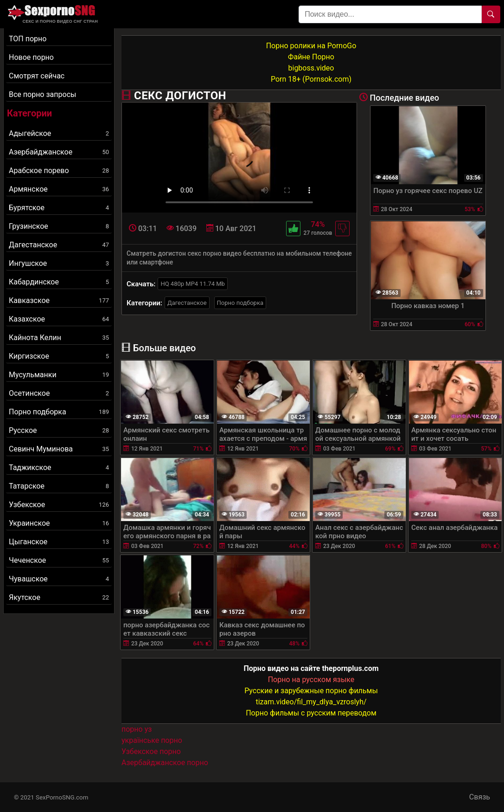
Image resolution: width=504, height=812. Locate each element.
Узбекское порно (151, 751)
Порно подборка (59, 412)
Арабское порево (59, 171)
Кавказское (59, 300)
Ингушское (59, 263)
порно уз (137, 729)
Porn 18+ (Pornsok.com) (311, 79)
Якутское (59, 597)
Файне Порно (311, 57)
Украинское (59, 523)
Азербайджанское (59, 152)
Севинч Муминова (59, 449)
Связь (480, 797)
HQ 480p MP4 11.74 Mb (193, 284)
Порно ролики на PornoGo (311, 46)
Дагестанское (59, 245)
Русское (59, 430)
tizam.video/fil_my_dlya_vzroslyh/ (311, 702)
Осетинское (59, 393)
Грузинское (59, 226)
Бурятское (59, 208)
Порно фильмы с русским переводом (311, 713)
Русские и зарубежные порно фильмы (311, 691)
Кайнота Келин (59, 338)
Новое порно (31, 57)
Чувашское (59, 579)
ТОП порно (28, 39)
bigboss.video (311, 68)
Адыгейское (59, 133)
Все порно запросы (42, 94)
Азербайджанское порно (165, 763)
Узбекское (59, 505)
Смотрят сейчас (37, 76)
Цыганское (59, 542)
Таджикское (59, 467)
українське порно (152, 740)
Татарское (59, 486)
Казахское (59, 319)
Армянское (59, 189)
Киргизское (59, 356)
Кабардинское (59, 282)
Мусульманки (59, 375)
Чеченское (59, 560)
